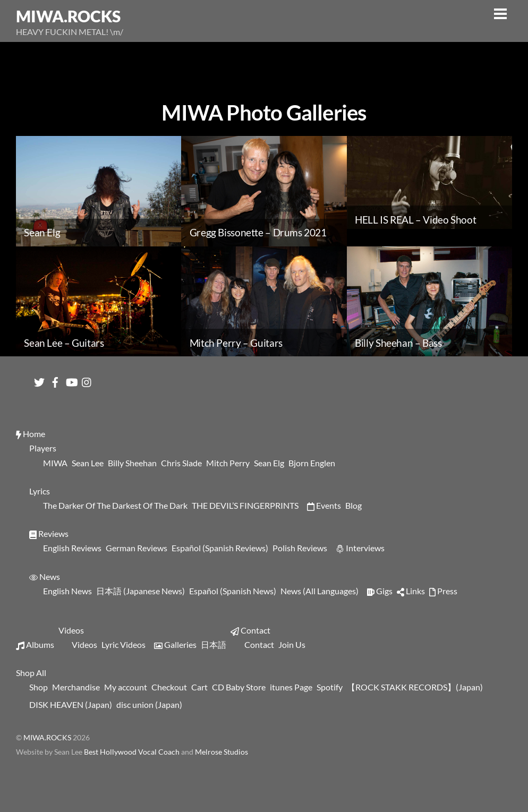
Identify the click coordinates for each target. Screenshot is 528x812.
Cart (199, 687)
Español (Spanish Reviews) (220, 548)
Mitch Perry (228, 463)
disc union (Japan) (149, 704)
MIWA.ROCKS (47, 738)
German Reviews (137, 548)
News (45, 576)
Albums (35, 644)
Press (443, 591)
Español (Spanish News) (233, 591)
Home (31, 434)
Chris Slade (181, 463)
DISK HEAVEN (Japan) (71, 704)
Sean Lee (88, 463)
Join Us (292, 644)
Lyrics (40, 491)
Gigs (380, 591)
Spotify (330, 687)
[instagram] (87, 379)
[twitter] (39, 379)
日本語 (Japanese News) (140, 591)
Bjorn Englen (312, 463)
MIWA (55, 463)
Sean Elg (269, 463)
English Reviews (72, 548)
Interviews (360, 548)
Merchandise (76, 687)
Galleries (175, 644)
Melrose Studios (222, 752)
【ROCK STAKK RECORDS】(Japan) (415, 687)
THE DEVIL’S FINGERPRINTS (245, 505)
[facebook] (55, 379)
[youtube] (71, 379)
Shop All (31, 673)
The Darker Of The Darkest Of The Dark (115, 505)
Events (324, 505)
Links (411, 591)
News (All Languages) (320, 591)
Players (43, 448)
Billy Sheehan (132, 463)
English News (67, 591)
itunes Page (291, 687)
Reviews (49, 533)
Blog (354, 505)
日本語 (214, 644)
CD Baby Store (239, 687)
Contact (250, 630)
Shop (39, 687)
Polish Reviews (300, 548)
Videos (71, 630)
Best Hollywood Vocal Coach (133, 752)
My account (126, 687)
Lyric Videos (124, 644)
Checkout (169, 687)
